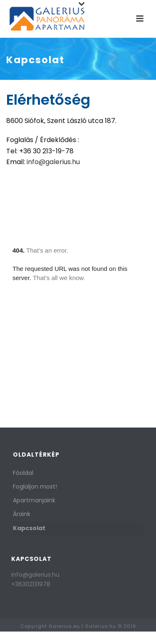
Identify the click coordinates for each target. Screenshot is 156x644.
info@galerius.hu (53, 162)
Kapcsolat (29, 528)
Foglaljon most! (35, 487)
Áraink (22, 514)
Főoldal (23, 473)
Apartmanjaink (34, 500)
